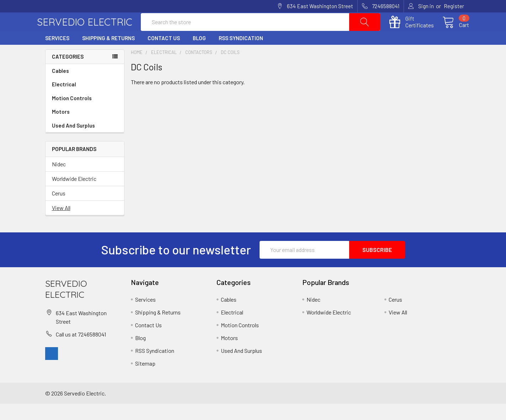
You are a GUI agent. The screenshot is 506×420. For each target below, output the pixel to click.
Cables (85, 87)
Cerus (59, 209)
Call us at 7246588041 (81, 350)
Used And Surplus (73, 142)
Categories (68, 73)
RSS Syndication (241, 54)
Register (454, 6)
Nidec (59, 180)
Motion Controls (85, 115)
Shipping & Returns (108, 54)
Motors (61, 128)
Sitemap (145, 380)
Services (57, 54)
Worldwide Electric (74, 195)
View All (61, 224)
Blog (199, 54)
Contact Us (164, 54)
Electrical (85, 101)
